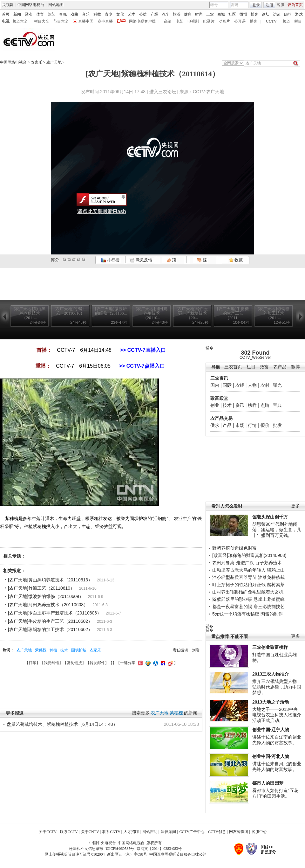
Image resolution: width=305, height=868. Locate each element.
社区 (232, 14)
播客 (254, 21)
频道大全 (20, 21)
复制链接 (74, 663)
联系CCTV (69, 832)
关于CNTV (90, 832)
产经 (154, 14)
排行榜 (110, 260)
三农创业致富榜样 (270, 647)
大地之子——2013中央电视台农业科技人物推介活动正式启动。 (277, 715)
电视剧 (193, 21)
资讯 (240, 405)
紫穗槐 (41, 650)
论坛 (266, 14)
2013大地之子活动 (271, 702)
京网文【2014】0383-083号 (159, 849)
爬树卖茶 (276, 585)
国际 (227, 385)
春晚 (63, 14)
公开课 (240, 21)
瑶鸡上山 (276, 570)
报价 (265, 425)
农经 (240, 385)
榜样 (252, 405)
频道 (286, 21)
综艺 (51, 14)
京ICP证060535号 (120, 849)
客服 (281, 5)
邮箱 (288, 14)
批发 (277, 425)
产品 (227, 425)
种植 (53, 650)
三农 (210, 14)
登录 (256, 5)
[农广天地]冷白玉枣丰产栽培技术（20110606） (55, 613)
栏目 (298, 21)
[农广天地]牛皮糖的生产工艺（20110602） (50, 621)
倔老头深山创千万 (270, 517)
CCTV (271, 21)
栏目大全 (42, 21)
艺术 (132, 14)
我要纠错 (51, 663)
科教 (97, 14)
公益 (143, 14)
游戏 (299, 14)
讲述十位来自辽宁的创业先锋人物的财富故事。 (277, 740)
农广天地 (54, 62)
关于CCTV (48, 832)
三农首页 (233, 367)
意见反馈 (141, 260)
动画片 (224, 21)
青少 (109, 14)
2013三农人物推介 (271, 674)
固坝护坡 (79, 650)
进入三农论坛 (163, 92)
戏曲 (74, 14)
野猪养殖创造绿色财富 (234, 548)
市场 (240, 425)
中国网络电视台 (31, 5)
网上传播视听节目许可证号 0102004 (75, 854)
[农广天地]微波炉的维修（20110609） (46, 596)
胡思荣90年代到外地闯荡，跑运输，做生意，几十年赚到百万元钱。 (277, 530)
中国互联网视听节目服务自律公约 (178, 854)
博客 (254, 14)
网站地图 (56, 5)
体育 (40, 14)
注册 (269, 5)
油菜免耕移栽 (271, 577)
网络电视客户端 (142, 21)
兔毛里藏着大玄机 (266, 592)
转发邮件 (97, 663)
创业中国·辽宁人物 (271, 730)
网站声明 (150, 832)
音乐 (86, 14)
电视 (6, 21)
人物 (252, 385)
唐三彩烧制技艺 (269, 607)
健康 (188, 14)
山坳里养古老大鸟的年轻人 (239, 570)
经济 (29, 14)
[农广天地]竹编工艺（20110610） (41, 588)
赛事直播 (105, 21)
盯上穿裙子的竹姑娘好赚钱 (239, 585)
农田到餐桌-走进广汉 (233, 563)
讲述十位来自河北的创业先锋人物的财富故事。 (277, 767)
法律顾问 (168, 832)
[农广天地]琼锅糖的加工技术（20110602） (50, 629)
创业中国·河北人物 (271, 756)
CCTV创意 (217, 832)
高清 (168, 21)
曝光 (277, 385)
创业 (215, 405)
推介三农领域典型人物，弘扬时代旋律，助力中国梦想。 (277, 687)
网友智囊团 (239, 832)
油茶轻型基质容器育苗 (234, 577)
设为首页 (295, 5)
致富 (264, 367)
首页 (6, 14)
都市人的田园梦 (268, 783)
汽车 (166, 14)
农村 (265, 385)
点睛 (265, 405)
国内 (215, 385)
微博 (243, 14)
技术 (227, 405)
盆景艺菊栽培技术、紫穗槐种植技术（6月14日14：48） (62, 724)
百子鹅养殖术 (268, 563)
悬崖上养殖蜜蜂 (269, 599)
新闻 (17, 14)
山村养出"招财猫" (229, 592)
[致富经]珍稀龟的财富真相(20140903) (249, 555)
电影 (180, 21)
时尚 (199, 14)
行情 (252, 425)
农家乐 (37, 62)
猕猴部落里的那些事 (232, 599)
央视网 (8, 5)
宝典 (277, 405)
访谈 (277, 14)
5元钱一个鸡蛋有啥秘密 (236, 614)
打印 (32, 663)
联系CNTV (111, 832)
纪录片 (209, 21)
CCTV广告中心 (192, 832)
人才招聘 (131, 832)
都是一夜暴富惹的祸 (232, 607)
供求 (215, 425)
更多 (295, 506)
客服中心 (259, 832)
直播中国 (86, 21)
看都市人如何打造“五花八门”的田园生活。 (275, 793)
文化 (120, 14)
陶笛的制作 (272, 614)
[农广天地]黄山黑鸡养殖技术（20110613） (50, 580)
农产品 (280, 367)
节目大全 (61, 21)
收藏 (236, 260)
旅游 (177, 14)
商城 (221, 14)
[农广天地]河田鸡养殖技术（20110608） (48, 605)
